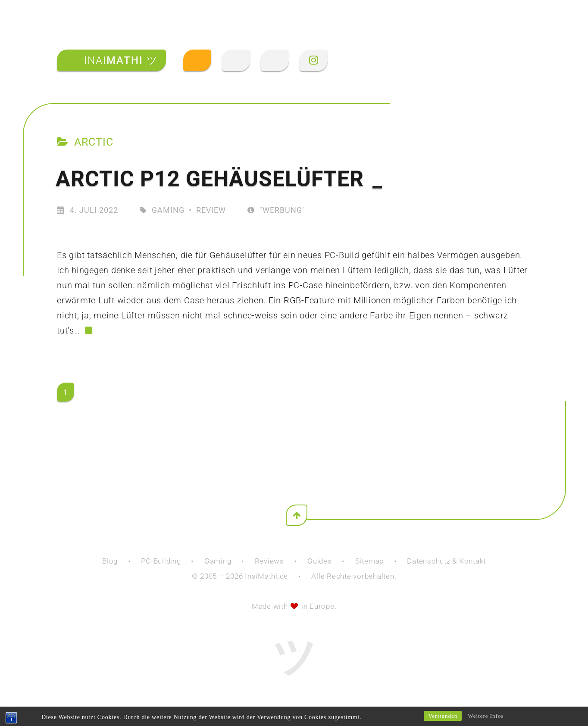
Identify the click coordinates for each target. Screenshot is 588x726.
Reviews (269, 561)
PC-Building (161, 561)
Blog (110, 561)
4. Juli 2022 (94, 210)
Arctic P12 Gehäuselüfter (219, 179)
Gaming (168, 210)
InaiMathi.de (266, 576)
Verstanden (443, 716)
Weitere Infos (486, 716)
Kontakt (472, 561)
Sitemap (369, 561)
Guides (320, 561)
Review (211, 210)
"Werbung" (276, 210)
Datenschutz (428, 561)
